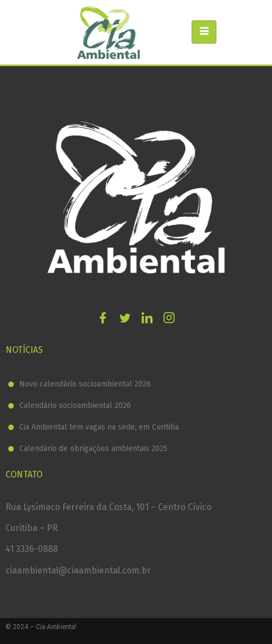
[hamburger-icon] (204, 32)
